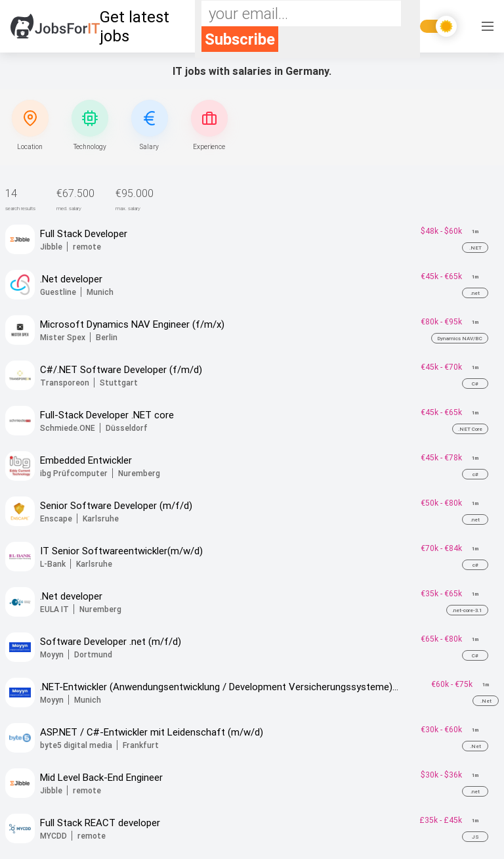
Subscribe (240, 39)
